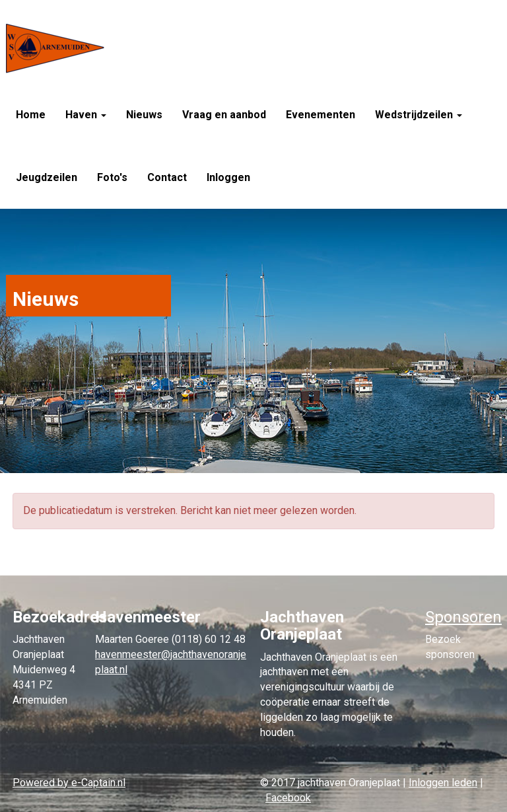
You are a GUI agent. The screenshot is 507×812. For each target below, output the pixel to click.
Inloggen (228, 177)
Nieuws (144, 115)
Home (31, 115)
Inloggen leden (443, 783)
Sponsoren (463, 617)
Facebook (288, 798)
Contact (167, 177)
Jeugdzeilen (47, 177)
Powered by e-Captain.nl (69, 783)
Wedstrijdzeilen (419, 115)
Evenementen (321, 115)
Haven (86, 115)
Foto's (112, 177)
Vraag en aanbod (224, 115)
